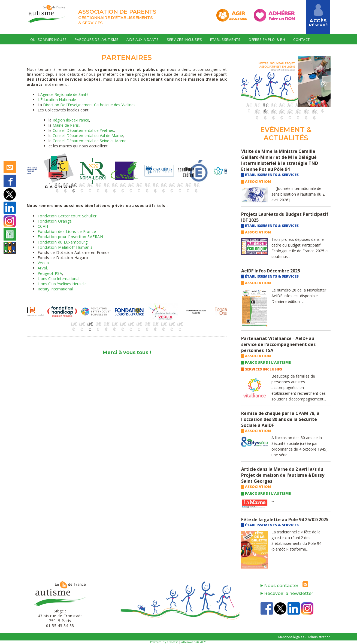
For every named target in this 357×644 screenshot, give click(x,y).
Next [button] (228, 173)
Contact (302, 40)
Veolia (43, 263)
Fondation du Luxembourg (63, 242)
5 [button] (90, 185)
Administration (319, 637)
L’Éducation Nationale (57, 100)
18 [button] (196, 185)
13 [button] (155, 185)
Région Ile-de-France (71, 120)
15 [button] (172, 185)
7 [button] (106, 185)
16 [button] (180, 185)
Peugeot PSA (50, 273)
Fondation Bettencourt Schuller (67, 216)
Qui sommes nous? (48, 40)
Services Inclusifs (184, 40)
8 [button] (114, 185)
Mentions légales (291, 637)
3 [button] (74, 185)
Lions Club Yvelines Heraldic (62, 284)
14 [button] (164, 185)
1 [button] (57, 185)
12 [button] (147, 185)
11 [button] (139, 185)
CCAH (43, 226)
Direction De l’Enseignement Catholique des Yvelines (89, 105)
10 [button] (131, 185)
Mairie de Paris (66, 125)
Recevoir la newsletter (287, 593)
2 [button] (65, 185)
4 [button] (82, 185)
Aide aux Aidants (143, 40)
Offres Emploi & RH (267, 40)
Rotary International (55, 289)
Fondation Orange (55, 221)
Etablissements (225, 40)
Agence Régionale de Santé (64, 94)
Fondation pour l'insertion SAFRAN (70, 237)
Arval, (43, 268)
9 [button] (123, 185)
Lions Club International (58, 279)
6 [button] (98, 185)
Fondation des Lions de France (67, 231)
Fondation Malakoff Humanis (65, 247)
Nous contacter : (286, 586)
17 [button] (188, 185)
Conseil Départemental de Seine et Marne (90, 141)
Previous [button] (25, 173)
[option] (43, 171)
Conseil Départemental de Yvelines (83, 130)
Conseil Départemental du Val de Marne (88, 136)
